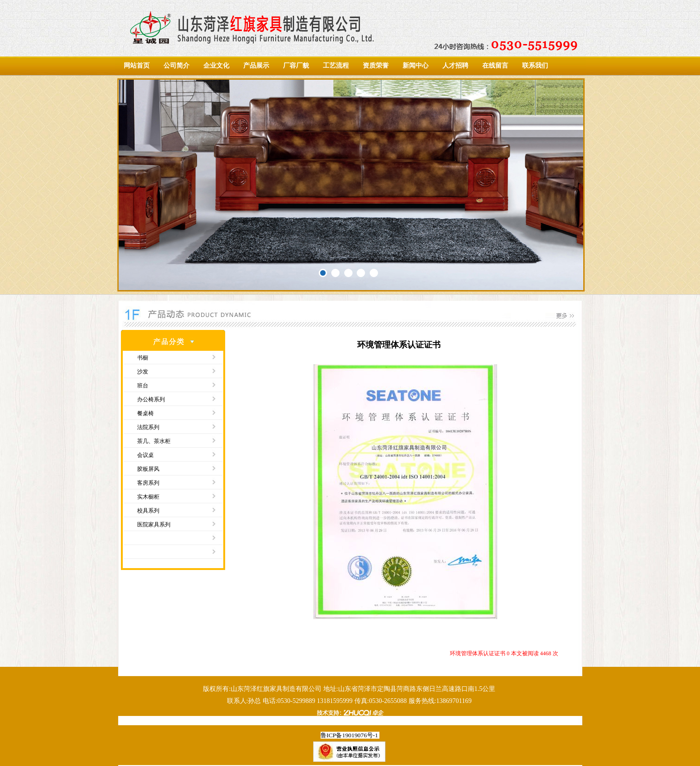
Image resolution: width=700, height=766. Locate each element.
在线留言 (495, 66)
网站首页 (137, 66)
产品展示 (256, 66)
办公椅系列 (151, 399)
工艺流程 (336, 66)
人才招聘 (455, 66)
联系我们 (535, 66)
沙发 (143, 372)
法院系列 (148, 427)
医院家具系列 (154, 525)
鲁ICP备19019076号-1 (349, 735)
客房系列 (148, 483)
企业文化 (216, 66)
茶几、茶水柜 (154, 441)
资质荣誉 (376, 66)
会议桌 (145, 455)
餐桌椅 (145, 413)
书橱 (143, 358)
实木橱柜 (148, 497)
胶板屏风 (148, 469)
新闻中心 (416, 66)
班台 (143, 386)
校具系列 (148, 511)
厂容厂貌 (296, 66)
